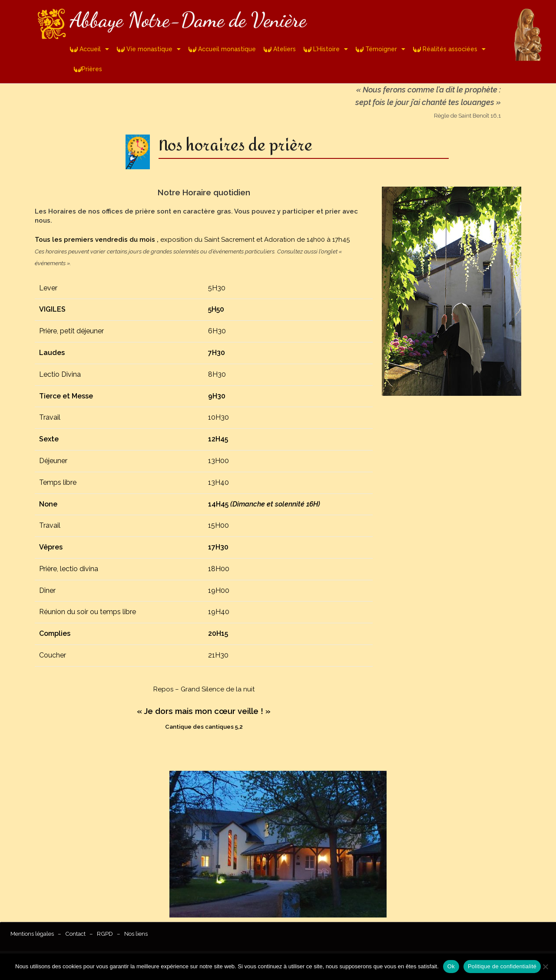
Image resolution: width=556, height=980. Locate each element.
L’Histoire (326, 49)
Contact (75, 934)
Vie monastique (149, 49)
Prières (88, 69)
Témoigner (381, 49)
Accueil (89, 49)
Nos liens (136, 934)
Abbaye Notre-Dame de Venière (188, 20)
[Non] (545, 967)
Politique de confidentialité (502, 966)
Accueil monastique (222, 49)
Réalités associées (449, 49)
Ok (451, 966)
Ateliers (280, 49)
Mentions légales (32, 934)
